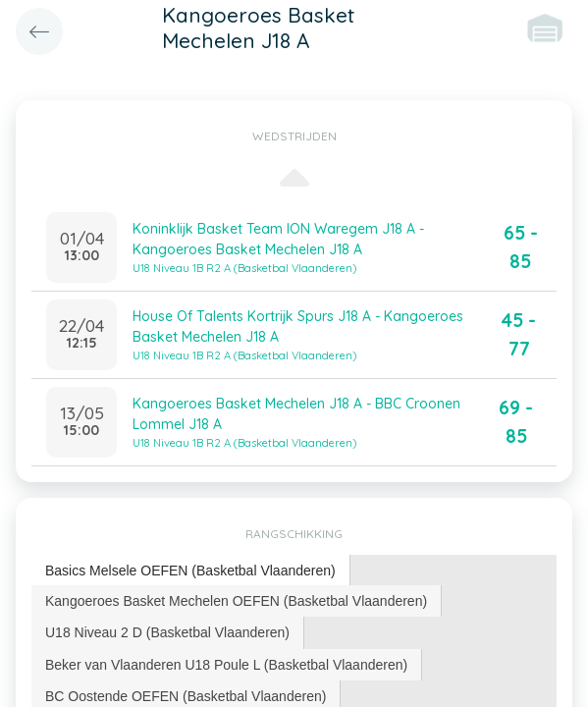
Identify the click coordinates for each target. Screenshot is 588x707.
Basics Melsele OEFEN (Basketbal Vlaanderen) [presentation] (190, 571)
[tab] (191, 571)
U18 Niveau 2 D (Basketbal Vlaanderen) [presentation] (167, 632)
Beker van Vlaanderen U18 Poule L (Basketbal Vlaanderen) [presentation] (226, 665)
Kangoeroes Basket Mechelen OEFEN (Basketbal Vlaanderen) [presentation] (236, 601)
